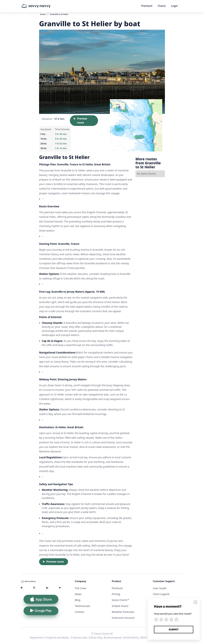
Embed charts (120, 606)
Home (43, 14)
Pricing (116, 594)
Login (174, 6)
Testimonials (82, 606)
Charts (162, 6)
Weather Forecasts (123, 612)
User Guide (160, 588)
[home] (41, 6)
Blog (78, 600)
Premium (147, 6)
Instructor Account (123, 618)
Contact (80, 612)
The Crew (80, 588)
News (78, 594)
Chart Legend (161, 594)
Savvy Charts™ (120, 600)
